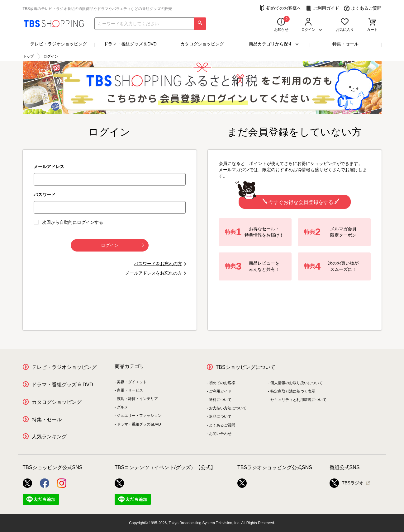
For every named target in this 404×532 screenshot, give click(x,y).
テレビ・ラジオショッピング (59, 44)
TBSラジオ (347, 483)
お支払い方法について (228, 408)
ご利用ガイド (323, 8)
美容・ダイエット (132, 382)
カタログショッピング (202, 44)
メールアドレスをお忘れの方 (154, 273)
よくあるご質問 (363, 8)
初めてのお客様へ (280, 8)
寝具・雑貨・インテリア (137, 399)
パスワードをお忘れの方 (158, 264)
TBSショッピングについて (246, 367)
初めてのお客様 (222, 383)
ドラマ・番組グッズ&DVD (139, 424)
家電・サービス (130, 390)
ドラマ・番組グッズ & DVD (62, 385)
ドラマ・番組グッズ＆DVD (130, 44)
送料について (220, 400)
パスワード (45, 195)
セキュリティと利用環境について (298, 400)
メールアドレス (49, 167)
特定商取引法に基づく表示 (293, 391)
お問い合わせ (220, 434)
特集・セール (345, 44)
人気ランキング (49, 437)
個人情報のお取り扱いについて (297, 383)
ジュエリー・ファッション (139, 416)
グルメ (122, 407)
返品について (220, 417)
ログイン (123, 245)
